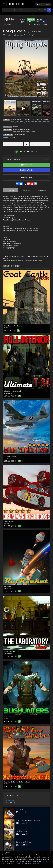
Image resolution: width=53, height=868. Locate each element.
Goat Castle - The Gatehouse (14, 326)
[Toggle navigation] (4, 4)
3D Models (16, 130)
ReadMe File (10, 801)
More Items (26, 190)
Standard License (20, 135)
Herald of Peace (22, 831)
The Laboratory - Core (12, 652)
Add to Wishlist (26, 170)
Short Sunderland (10, 456)
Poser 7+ (14, 120)
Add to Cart (26, 165)
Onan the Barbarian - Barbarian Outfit (17, 782)
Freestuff (40, 22)
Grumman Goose (10, 521)
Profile (39, 19)
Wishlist (8, 25)
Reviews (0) (42, 190)
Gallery (31, 22)
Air (32, 130)
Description (11, 190)
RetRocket (8, 586)
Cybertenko (36, 32)
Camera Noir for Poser (24, 842)
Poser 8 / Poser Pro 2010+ (26, 120)
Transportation (26, 130)
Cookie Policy (20, 863)
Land (33, 132)
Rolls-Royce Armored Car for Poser (28, 820)
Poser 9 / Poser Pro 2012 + (34, 122)
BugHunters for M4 (11, 717)
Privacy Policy (35, 863)
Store (24, 22)
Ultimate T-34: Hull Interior (13, 391)
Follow (31, 19)
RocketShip (20, 809)
